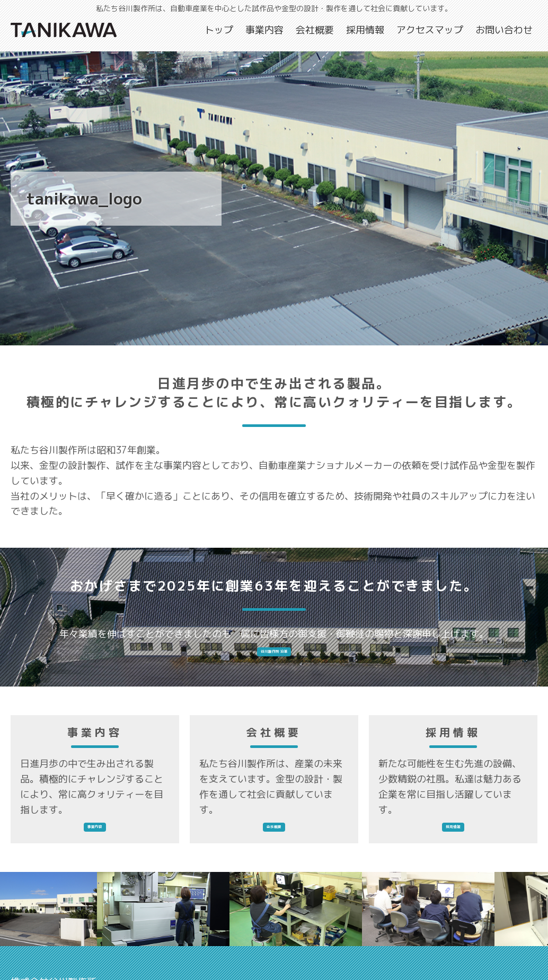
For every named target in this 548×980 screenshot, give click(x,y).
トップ (219, 30)
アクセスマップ (430, 30)
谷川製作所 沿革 (274, 659)
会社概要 (315, 30)
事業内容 (264, 30)
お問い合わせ (504, 30)
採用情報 (365, 30)
